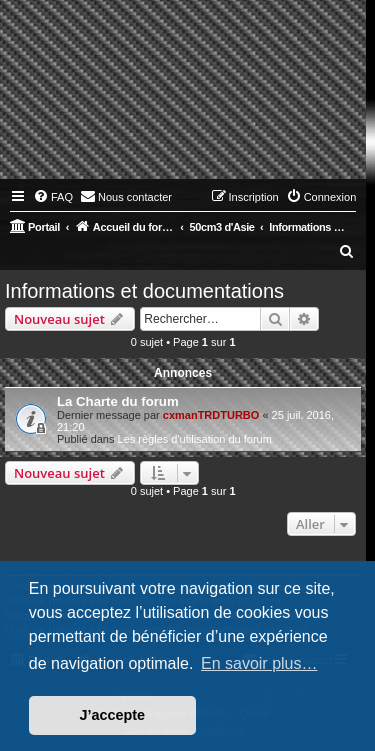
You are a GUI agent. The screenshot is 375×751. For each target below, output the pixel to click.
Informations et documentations (144, 291)
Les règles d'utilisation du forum (195, 439)
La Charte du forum (118, 401)
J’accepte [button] (113, 715)
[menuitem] (53, 197)
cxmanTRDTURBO (211, 415)
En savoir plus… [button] (259, 663)
